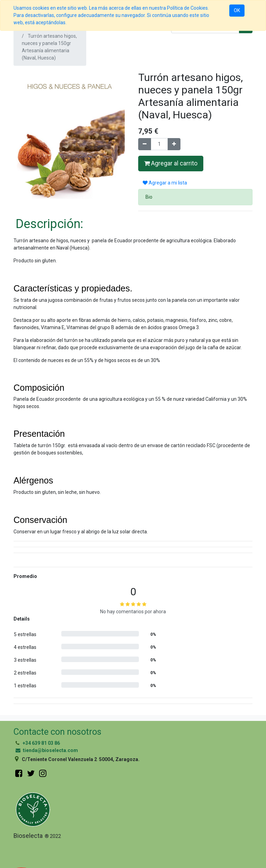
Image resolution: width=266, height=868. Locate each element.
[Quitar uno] (145, 144)
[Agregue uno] (174, 144)
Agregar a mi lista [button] (165, 183)
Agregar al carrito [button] (171, 163)
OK (237, 10)
